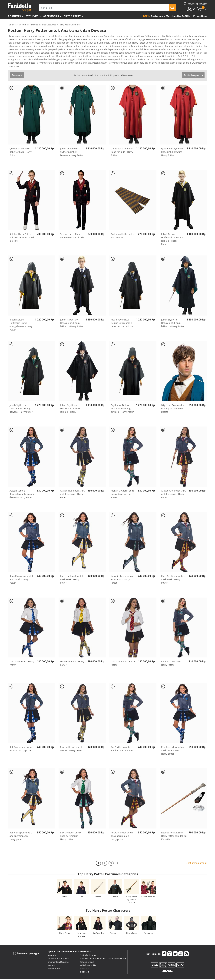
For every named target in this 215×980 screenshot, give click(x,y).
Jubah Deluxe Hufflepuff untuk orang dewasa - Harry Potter (21, 312)
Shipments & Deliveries (59, 950)
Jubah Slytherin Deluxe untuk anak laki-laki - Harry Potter (173, 311)
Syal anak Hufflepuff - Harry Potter (122, 224)
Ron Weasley (98, 921)
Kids (81, 884)
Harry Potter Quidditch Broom (132, 887)
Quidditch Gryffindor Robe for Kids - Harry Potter (122, 140)
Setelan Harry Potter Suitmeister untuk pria (72, 224)
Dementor (148, 921)
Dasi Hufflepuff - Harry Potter (72, 651)
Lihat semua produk (196, 851)
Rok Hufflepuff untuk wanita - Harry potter (71, 736)
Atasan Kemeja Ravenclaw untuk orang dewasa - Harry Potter (22, 482)
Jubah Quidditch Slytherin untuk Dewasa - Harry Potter (72, 140)
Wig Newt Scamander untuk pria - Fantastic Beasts (173, 396)
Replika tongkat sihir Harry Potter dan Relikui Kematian (174, 824)
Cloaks (115, 884)
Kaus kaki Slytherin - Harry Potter (172, 651)
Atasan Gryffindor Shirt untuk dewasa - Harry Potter (173, 482)
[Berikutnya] (117, 851)
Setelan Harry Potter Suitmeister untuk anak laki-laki (22, 225)
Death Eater (132, 921)
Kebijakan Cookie (88, 953)
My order (52, 943)
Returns (51, 953)
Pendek (16, 63)
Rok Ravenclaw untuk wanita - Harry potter (21, 736)
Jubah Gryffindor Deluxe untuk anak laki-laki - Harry (70, 396)
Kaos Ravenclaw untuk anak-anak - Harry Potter (21, 567)
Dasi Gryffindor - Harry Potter (123, 651)
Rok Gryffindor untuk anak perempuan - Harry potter (122, 824)
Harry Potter (65, 921)
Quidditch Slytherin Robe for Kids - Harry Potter (21, 140)
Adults (65, 884)
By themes (32, 16)
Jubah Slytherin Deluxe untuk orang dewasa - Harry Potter (21, 396)
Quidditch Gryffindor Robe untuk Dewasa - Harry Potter (172, 140)
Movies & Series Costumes (44, 25)
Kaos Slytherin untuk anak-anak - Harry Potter (122, 567)
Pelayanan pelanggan (27, 941)
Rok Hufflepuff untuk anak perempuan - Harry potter (21, 824)
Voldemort (115, 921)
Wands (98, 884)
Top (145, 16)
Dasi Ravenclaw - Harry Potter (22, 651)
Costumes (14, 16)
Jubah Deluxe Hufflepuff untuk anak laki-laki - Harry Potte (173, 227)
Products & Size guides (58, 946)
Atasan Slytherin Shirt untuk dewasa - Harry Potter (122, 482)
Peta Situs (84, 956)
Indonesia (84, 959)
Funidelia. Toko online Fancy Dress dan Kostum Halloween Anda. (19, 7)
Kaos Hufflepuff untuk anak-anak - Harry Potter (72, 567)
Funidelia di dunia (88, 943)
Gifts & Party (72, 16)
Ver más (15, 53)
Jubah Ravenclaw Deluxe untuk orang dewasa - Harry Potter (122, 311)
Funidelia (12, 25)
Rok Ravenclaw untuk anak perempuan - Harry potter (172, 738)
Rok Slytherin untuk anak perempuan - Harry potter (71, 824)
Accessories (51, 16)
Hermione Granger (81, 922)
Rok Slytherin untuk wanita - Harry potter (122, 736)
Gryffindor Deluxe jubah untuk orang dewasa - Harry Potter (122, 396)
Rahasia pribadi (87, 950)
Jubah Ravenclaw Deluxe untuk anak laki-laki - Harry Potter (72, 311)
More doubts (54, 956)
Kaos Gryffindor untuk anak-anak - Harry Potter (173, 567)
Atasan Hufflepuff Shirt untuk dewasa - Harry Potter (72, 482)
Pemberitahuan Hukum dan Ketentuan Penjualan (103, 946)
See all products (148, 884)
